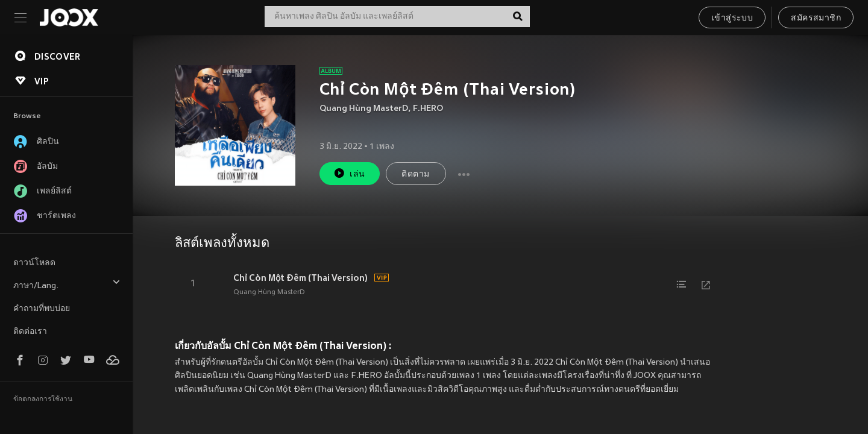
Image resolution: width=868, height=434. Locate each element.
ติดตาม (415, 175)
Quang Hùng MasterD (364, 109)
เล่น (349, 173)
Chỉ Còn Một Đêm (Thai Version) (300, 278)
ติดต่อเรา (30, 332)
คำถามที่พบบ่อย (42, 309)
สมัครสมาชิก (816, 18)
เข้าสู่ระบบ (732, 18)
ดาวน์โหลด (34, 263)
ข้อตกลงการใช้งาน (43, 400)
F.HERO (428, 109)
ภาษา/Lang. (67, 284)
